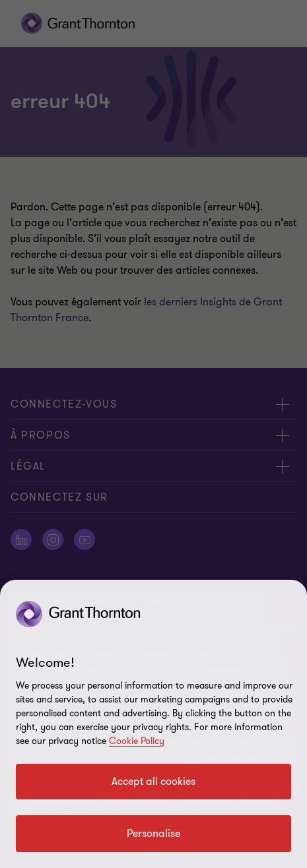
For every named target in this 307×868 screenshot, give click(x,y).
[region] (153, 724)
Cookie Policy (137, 741)
